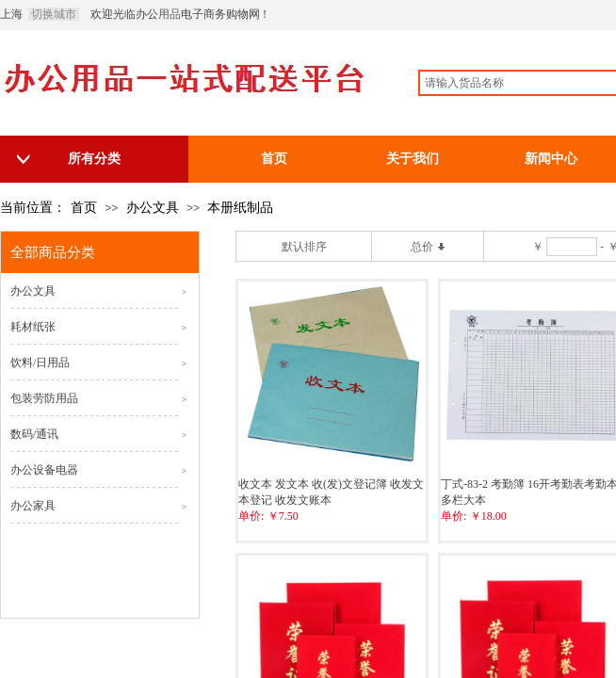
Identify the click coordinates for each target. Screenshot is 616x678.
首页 (84, 208)
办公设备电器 (44, 470)
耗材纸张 (33, 327)
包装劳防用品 (44, 398)
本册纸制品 (240, 208)
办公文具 (153, 208)
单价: (251, 516)
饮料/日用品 (40, 363)
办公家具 (33, 506)
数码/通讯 (34, 434)
